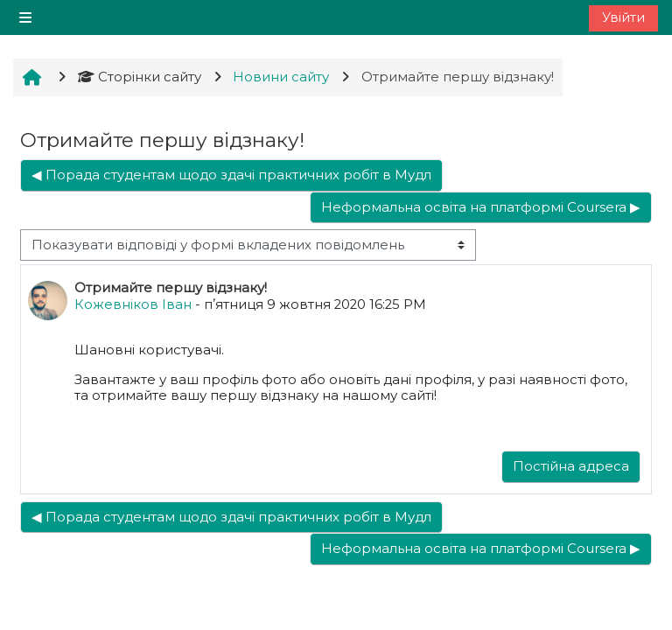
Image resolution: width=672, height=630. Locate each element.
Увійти (623, 17)
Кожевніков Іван (133, 304)
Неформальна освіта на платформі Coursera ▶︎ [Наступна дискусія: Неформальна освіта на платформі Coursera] (481, 207)
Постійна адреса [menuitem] (571, 466)
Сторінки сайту (140, 77)
